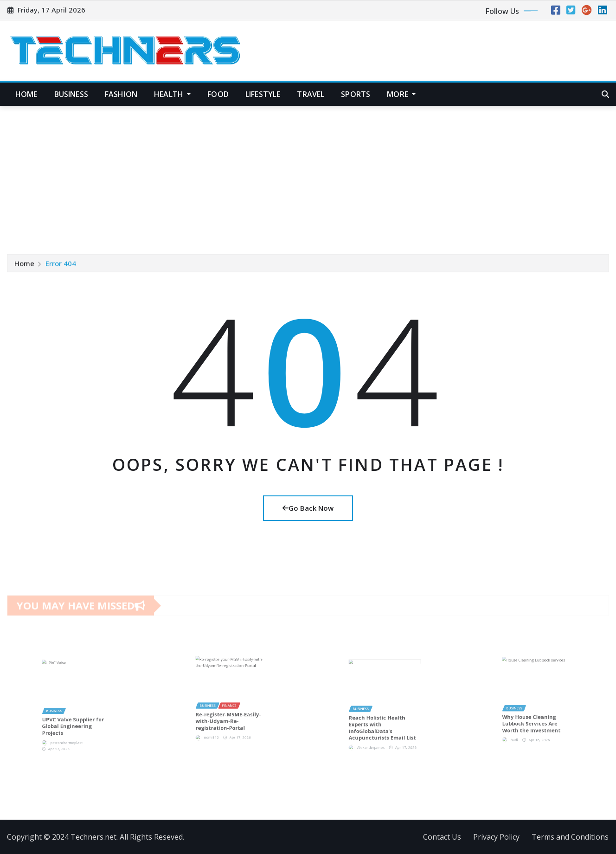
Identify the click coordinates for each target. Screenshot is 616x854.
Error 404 (61, 264)
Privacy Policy (496, 837)
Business (71, 94)
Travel (311, 94)
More (401, 94)
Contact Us (442, 837)
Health (172, 94)
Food (218, 94)
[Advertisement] (308, 176)
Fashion (121, 94)
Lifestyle (263, 94)
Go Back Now (308, 508)
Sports (356, 94)
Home (26, 94)
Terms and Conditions (570, 837)
